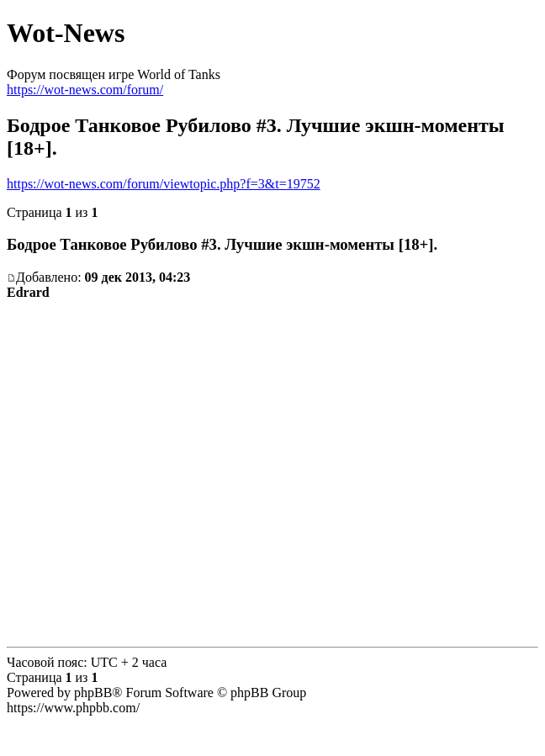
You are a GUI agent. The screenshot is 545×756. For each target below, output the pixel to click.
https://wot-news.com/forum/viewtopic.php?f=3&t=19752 (164, 184)
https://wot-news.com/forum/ (85, 90)
